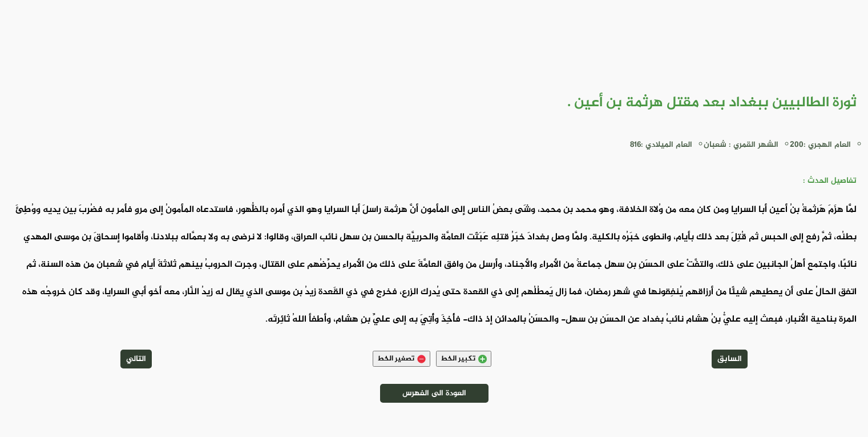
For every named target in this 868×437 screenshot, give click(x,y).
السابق (730, 359)
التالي (136, 359)
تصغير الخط (401, 359)
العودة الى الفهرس (434, 393)
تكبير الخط (464, 359)
